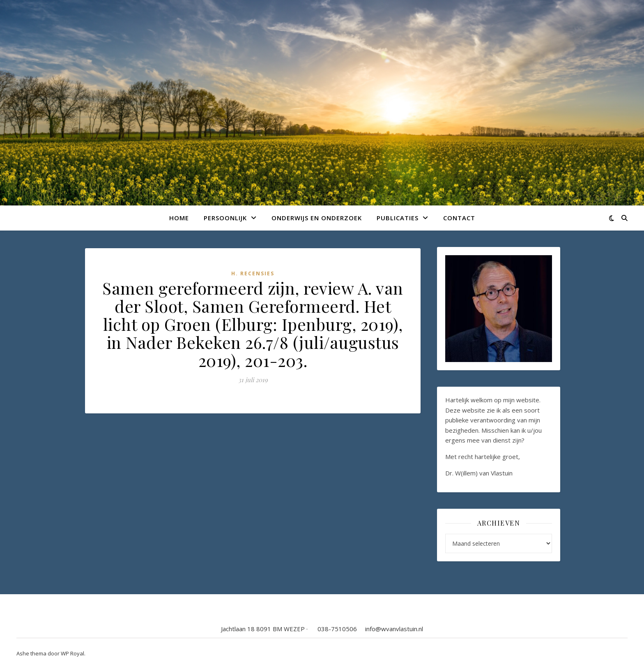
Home (179, 218)
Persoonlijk (225, 218)
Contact (459, 218)
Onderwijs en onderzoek (317, 218)
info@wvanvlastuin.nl (394, 629)
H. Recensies (253, 273)
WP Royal (72, 653)
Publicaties (398, 218)
